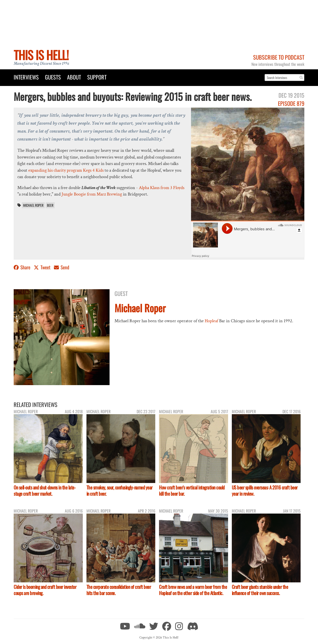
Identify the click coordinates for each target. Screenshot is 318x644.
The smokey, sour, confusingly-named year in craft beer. (119, 490)
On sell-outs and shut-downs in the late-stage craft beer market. (45, 490)
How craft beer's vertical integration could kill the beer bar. (192, 490)
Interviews (26, 77)
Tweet (43, 267)
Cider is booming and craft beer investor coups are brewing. (45, 590)
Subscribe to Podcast (279, 57)
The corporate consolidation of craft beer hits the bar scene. (119, 590)
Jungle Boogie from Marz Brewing (92, 194)
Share (22, 267)
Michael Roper (33, 205)
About (74, 77)
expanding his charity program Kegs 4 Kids (66, 170)
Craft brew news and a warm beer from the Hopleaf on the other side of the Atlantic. (193, 590)
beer (50, 205)
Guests (53, 77)
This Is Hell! (41, 55)
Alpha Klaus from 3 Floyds (162, 188)
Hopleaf (211, 321)
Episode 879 (291, 103)
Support (97, 77)
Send (62, 267)
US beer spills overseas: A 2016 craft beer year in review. (265, 490)
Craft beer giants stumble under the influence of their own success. (260, 590)
